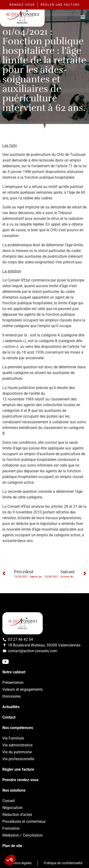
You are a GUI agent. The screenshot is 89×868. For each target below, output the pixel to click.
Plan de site (12, 846)
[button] (83, 17)
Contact (9, 717)
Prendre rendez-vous (20, 780)
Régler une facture (18, 769)
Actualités (11, 707)
